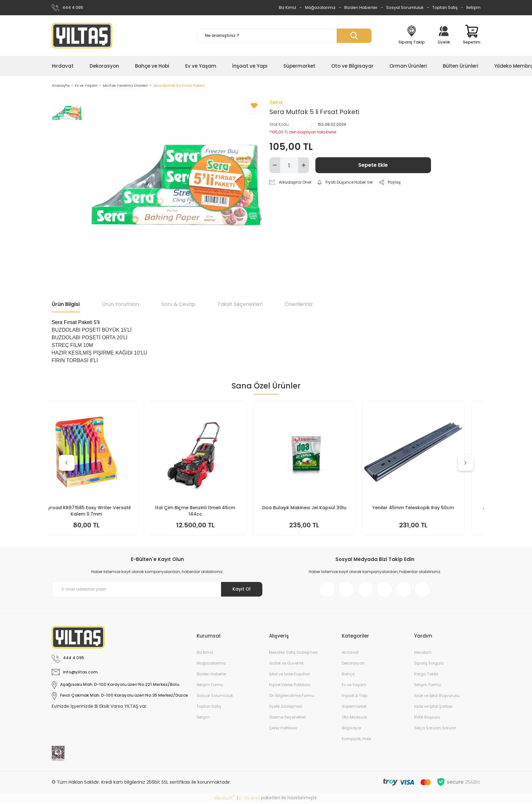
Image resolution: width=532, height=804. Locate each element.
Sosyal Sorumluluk (405, 7)
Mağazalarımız (320, 7)
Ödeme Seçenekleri (287, 718)
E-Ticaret (249, 799)
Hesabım (423, 653)
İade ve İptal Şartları (433, 707)
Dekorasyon (353, 664)
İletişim (473, 7)
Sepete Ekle (373, 166)
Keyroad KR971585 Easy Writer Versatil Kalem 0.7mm (103, 512)
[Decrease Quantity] (275, 166)
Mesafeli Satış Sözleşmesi (293, 653)
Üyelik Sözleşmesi (286, 707)
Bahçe (348, 675)
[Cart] (471, 36)
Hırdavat (350, 653)
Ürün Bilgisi (66, 305)
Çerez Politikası (283, 729)
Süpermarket (354, 707)
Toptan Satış (445, 7)
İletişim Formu (210, 686)
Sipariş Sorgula (429, 664)
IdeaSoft (225, 799)
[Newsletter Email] (157, 590)
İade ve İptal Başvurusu (437, 696)
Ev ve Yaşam (354, 686)
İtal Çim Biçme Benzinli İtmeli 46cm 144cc (212, 512)
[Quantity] (289, 166)
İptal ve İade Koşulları (290, 675)
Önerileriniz (299, 305)
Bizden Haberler (361, 7)
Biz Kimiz (288, 7)
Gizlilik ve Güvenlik (286, 664)
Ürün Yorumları (121, 305)
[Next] (466, 464)
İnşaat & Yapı (355, 696)
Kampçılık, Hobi (356, 740)
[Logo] (82, 36)
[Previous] (67, 464)
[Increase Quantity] (304, 166)
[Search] (284, 36)
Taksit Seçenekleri (240, 305)
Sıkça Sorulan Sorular (435, 729)
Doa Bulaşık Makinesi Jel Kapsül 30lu (321, 509)
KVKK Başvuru (427, 718)
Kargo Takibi (426, 675)
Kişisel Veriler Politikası (290, 686)
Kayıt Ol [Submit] (242, 590)
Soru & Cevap (178, 305)
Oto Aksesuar (354, 718)
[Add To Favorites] (254, 107)
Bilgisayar (352, 729)
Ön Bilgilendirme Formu (292, 696)
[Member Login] (444, 36)
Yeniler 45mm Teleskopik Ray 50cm (430, 509)
